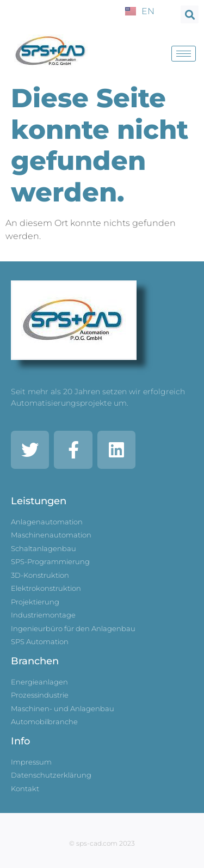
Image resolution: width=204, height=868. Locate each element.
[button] (190, 14)
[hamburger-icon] (184, 54)
